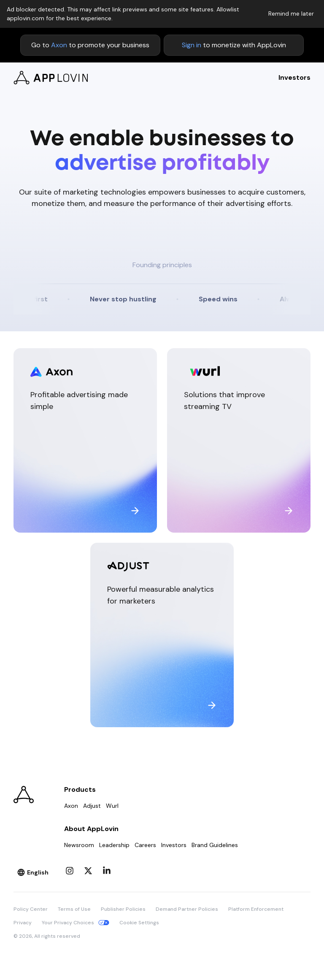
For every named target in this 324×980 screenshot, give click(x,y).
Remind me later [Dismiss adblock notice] (291, 14)
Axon (59, 45)
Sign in (192, 45)
